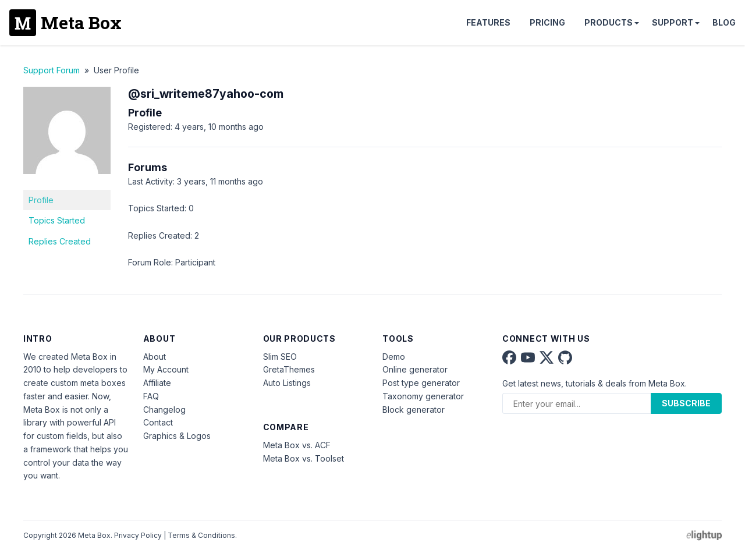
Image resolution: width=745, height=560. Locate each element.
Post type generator (421, 383)
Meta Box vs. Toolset (304, 458)
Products (609, 22)
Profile (41, 200)
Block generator (414, 410)
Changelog (164, 410)
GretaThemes (289, 369)
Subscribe (686, 403)
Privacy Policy (138, 535)
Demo (394, 357)
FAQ (151, 396)
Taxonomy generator (423, 396)
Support (673, 22)
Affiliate (157, 383)
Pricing (547, 22)
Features (488, 22)
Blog (724, 22)
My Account (166, 369)
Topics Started (57, 220)
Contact (158, 422)
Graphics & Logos (177, 436)
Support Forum (52, 70)
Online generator (415, 369)
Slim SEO (280, 357)
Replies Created (60, 241)
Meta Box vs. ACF (297, 445)
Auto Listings (287, 383)
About (155, 357)
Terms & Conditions (201, 535)
